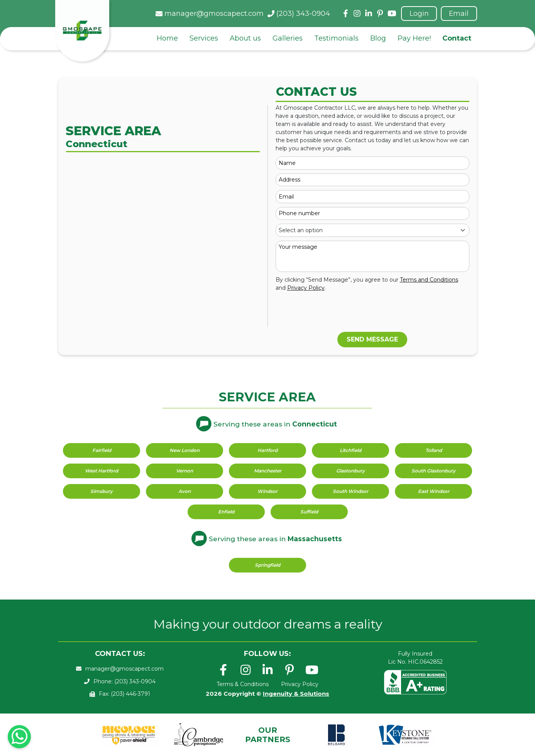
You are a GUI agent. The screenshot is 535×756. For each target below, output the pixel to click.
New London (185, 450)
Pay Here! (414, 38)
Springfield (267, 565)
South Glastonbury (433, 471)
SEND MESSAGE (372, 339)
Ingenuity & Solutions (296, 694)
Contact (457, 38)
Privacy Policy (306, 288)
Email (459, 14)
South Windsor (350, 491)
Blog (378, 38)
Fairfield (102, 450)
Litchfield (350, 450)
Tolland (434, 450)
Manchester (268, 471)
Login (418, 14)
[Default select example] (372, 230)
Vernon (185, 471)
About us (245, 38)
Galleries (288, 38)
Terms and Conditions (429, 280)
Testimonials (336, 38)
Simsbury (102, 491)
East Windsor (434, 491)
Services (204, 38)
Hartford (267, 450)
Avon (185, 491)
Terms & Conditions (243, 684)
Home (167, 38)
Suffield (309, 512)
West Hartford (102, 471)
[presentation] (334, 313)
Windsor (267, 491)
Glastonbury (350, 471)
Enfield (226, 512)
